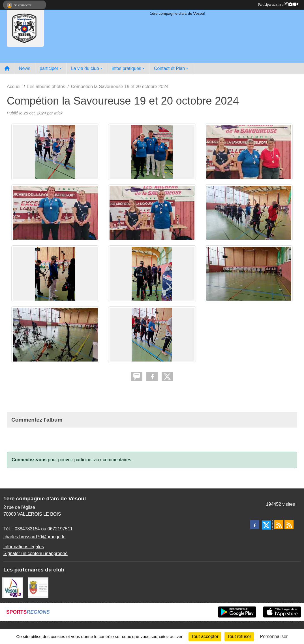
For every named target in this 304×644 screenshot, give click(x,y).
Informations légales (24, 547)
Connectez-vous (29, 460)
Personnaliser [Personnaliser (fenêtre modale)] (274, 636)
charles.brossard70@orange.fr (34, 537)
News (25, 68)
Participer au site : (278, 5)
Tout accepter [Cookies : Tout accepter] (205, 636)
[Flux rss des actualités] (279, 525)
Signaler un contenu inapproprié (36, 553)
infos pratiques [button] (127, 68)
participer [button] (49, 68)
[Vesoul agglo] (13, 587)
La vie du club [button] (85, 68)
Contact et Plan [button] (169, 68)
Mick (58, 113)
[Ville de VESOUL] (38, 587)
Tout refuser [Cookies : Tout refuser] (239, 636)
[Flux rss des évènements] (289, 525)
